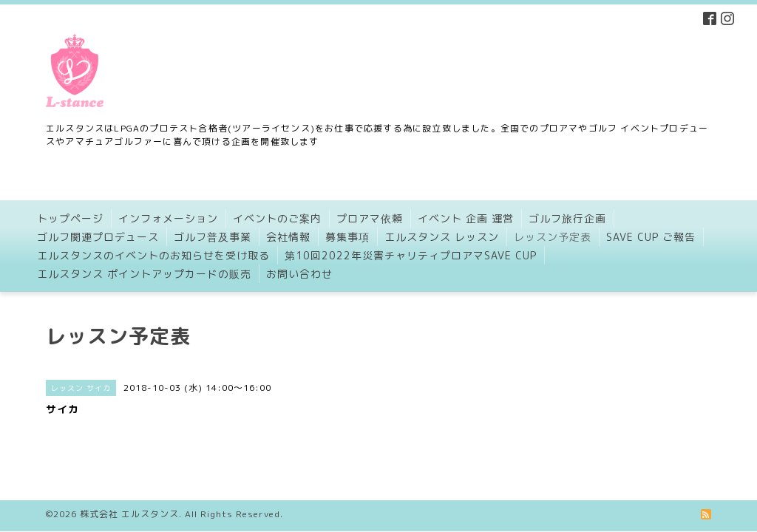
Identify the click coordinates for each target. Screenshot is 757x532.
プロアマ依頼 (370, 218)
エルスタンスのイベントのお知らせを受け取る (153, 255)
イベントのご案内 (277, 218)
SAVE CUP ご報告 (651, 237)
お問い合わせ (299, 274)
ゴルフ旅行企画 (567, 218)
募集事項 (347, 237)
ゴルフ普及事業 (213, 237)
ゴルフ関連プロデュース (98, 237)
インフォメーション (168, 218)
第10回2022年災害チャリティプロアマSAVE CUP (411, 255)
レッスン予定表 (553, 237)
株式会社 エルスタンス (129, 502)
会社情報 (288, 237)
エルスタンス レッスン (442, 237)
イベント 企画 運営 (466, 218)
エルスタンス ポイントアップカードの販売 (144, 274)
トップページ (70, 218)
